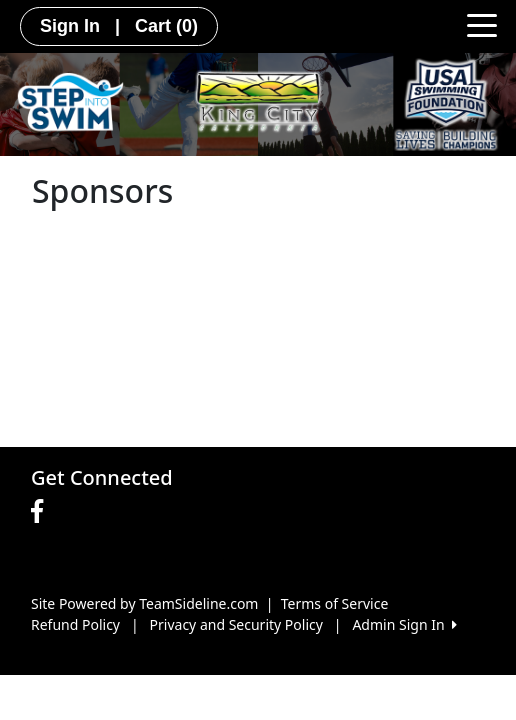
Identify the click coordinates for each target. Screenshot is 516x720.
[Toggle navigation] (482, 24)
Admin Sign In (404, 624)
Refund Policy (75, 624)
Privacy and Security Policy (236, 624)
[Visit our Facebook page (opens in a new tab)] (42, 512)
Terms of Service (335, 603)
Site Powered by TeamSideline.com (144, 603)
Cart (166, 26)
